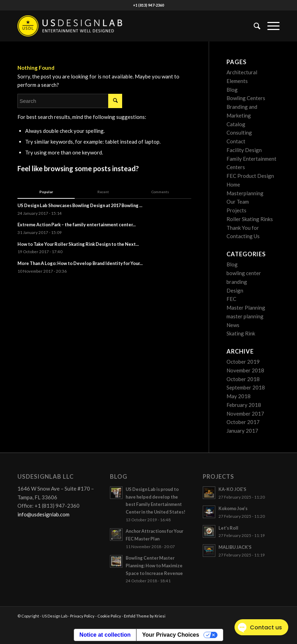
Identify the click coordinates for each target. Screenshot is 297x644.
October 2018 (243, 379)
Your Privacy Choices (170, 635)
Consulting (239, 132)
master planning (245, 316)
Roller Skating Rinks (250, 219)
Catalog (236, 124)
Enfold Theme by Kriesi (145, 616)
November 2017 (245, 414)
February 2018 (244, 405)
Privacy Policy (82, 616)
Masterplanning (245, 193)
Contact (236, 141)
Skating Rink (241, 333)
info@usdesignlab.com (43, 514)
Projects (236, 210)
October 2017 (243, 422)
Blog (232, 90)
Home (233, 184)
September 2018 (246, 387)
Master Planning (246, 308)
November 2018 (245, 370)
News (233, 325)
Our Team (238, 202)
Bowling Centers (246, 98)
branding (237, 282)
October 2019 (243, 362)
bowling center (244, 273)
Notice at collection (105, 635)
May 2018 (239, 396)
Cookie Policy (109, 616)
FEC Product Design (250, 176)
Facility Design (244, 150)
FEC (231, 299)
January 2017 (242, 431)
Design (235, 290)
